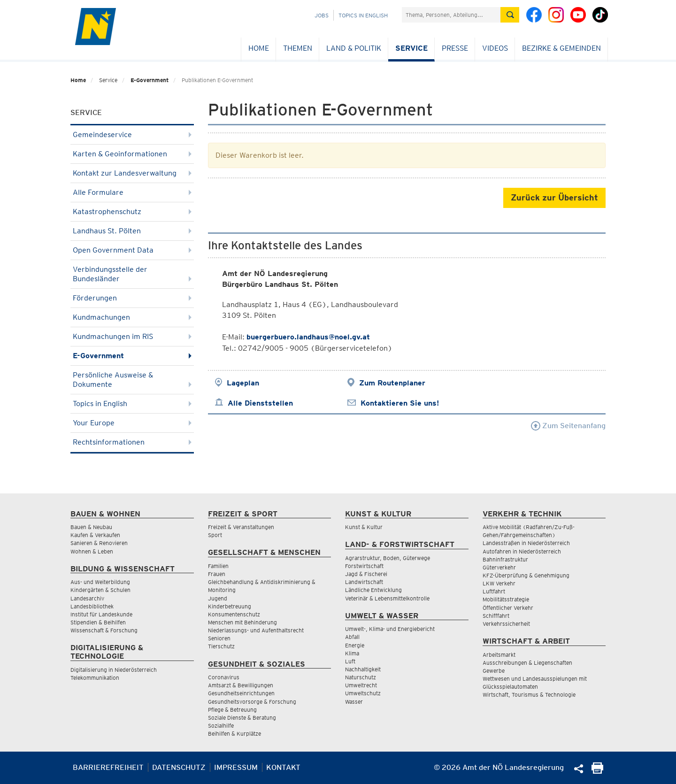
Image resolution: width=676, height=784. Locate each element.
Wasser (354, 702)
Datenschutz (179, 767)
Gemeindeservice (132, 135)
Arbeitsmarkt (499, 655)
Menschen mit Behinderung (242, 622)
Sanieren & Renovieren (99, 543)
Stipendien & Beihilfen (98, 622)
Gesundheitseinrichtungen (241, 693)
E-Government (150, 80)
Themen (298, 48)
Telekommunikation (95, 678)
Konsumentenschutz (234, 614)
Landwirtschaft (364, 582)
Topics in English (363, 15)
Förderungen (132, 298)
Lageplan (243, 383)
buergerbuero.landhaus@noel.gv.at (308, 337)
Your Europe (132, 423)
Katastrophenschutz (132, 211)
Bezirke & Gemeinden (561, 48)
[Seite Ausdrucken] (597, 771)
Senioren (219, 638)
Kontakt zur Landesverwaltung (132, 173)
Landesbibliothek (92, 606)
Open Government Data (132, 250)
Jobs (322, 15)
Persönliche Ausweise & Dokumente (132, 380)
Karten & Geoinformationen (132, 154)
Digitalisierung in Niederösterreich (114, 670)
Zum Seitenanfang (568, 426)
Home (259, 48)
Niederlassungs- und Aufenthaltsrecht (256, 630)
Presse (455, 48)
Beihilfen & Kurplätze (234, 734)
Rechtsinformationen (132, 442)
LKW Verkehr (499, 583)
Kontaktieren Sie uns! (400, 403)
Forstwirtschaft (364, 566)
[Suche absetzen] (510, 15)
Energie (355, 645)
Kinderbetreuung (230, 606)
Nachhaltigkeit (363, 669)
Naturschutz (361, 677)
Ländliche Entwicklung (373, 590)
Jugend (218, 598)
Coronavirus (224, 677)
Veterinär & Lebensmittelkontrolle (387, 598)
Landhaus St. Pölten (132, 231)
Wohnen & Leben (92, 551)
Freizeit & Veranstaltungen (241, 527)
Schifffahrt (496, 616)
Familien (218, 566)
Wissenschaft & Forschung (104, 630)
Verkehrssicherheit (506, 624)
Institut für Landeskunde (101, 614)
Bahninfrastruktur (505, 559)
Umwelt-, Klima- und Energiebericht (390, 629)
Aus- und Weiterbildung (100, 582)
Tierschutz (221, 646)
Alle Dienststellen (260, 403)
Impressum (236, 767)
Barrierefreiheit (108, 767)
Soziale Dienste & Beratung (242, 718)
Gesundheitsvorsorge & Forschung (252, 702)
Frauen (217, 574)
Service (411, 48)
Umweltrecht (361, 685)
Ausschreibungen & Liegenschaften (527, 663)
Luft (350, 661)
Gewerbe (494, 671)
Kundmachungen (132, 317)
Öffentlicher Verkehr (508, 608)
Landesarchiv (87, 598)
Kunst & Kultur (364, 527)
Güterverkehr (499, 567)
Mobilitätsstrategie (506, 599)
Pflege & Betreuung (232, 710)
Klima (352, 653)
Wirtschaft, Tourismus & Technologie (529, 695)
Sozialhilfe (221, 726)
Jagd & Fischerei (366, 574)
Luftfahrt (494, 591)
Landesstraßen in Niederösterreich (526, 543)
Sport (215, 535)
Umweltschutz (363, 693)
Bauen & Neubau (91, 527)
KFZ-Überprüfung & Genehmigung (526, 575)
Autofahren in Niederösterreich (522, 551)
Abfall (352, 637)
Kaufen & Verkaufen (95, 535)
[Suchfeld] (451, 15)
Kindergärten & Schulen (100, 590)
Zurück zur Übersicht (554, 197)
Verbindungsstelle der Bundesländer (132, 274)
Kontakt (283, 767)
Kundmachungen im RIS (132, 336)
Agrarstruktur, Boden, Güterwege (388, 558)
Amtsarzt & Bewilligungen (241, 685)
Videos (495, 48)
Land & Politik (354, 48)
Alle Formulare (132, 192)
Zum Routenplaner (392, 383)
